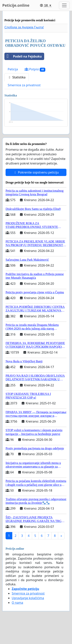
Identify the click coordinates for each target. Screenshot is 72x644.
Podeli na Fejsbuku (23, 56)
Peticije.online (16, 5)
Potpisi (35, 69)
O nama (17, 603)
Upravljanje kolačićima (28, 598)
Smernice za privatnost (24, 85)
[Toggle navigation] (64, 5)
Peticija (13, 69)
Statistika (17, 77)
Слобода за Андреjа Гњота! (24, 27)
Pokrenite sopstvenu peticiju (36, 172)
